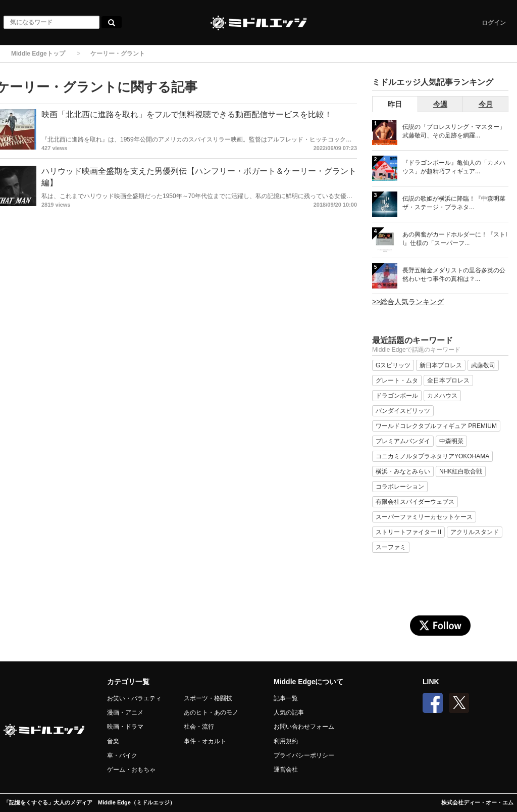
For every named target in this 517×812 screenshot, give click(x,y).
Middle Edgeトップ (38, 54)
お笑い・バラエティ (134, 698)
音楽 (113, 741)
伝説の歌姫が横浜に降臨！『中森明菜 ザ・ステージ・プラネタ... (454, 203)
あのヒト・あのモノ (211, 712)
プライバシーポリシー (304, 755)
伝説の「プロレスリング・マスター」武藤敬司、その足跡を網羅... (454, 131)
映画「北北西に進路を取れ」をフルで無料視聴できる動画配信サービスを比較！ (187, 114)
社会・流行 (199, 727)
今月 (486, 104)
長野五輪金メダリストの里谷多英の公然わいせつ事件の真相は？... (454, 275)
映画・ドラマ (125, 727)
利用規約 (286, 741)
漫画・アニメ (125, 712)
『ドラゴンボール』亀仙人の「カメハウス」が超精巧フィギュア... (454, 167)
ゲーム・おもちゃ (131, 770)
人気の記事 (289, 712)
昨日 (395, 104)
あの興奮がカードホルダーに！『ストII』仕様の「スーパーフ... (455, 239)
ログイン (494, 23)
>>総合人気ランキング (408, 302)
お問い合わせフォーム (304, 727)
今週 (440, 104)
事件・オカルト (205, 741)
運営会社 (286, 770)
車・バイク (122, 755)
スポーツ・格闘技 (208, 698)
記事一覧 (286, 698)
